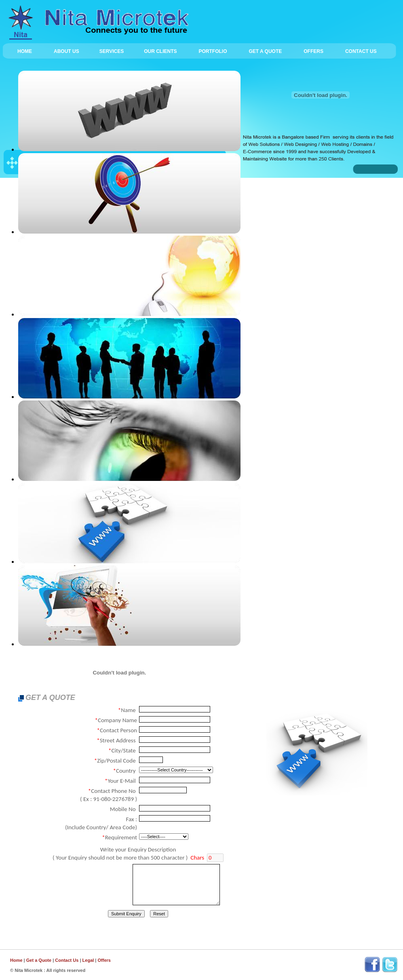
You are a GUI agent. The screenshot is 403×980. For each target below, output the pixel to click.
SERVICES (115, 51)
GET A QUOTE (265, 51)
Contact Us (67, 960)
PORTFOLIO (213, 51)
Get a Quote (39, 960)
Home (16, 960)
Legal (88, 960)
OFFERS (313, 51)
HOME (25, 51)
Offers (104, 960)
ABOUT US (70, 51)
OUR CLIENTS (160, 51)
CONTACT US (361, 51)
